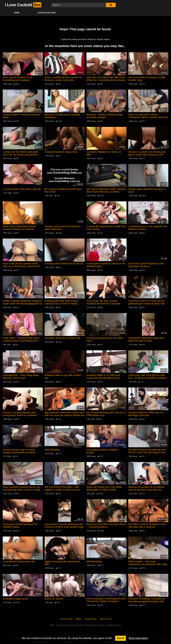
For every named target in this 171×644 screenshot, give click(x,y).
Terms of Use (105, 619)
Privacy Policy (91, 619)
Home (17, 13)
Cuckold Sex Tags (47, 13)
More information (138, 638)
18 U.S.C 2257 (66, 619)
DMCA (79, 619)
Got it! (120, 638)
